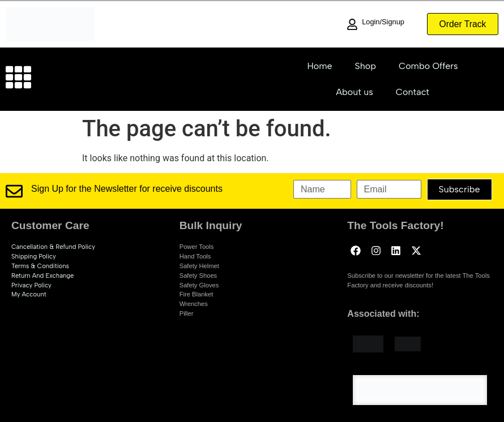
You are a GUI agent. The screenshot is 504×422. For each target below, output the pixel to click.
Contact (413, 92)
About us (354, 92)
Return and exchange (42, 275)
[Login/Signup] (349, 24)
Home (319, 66)
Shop (366, 66)
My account (29, 294)
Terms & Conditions (40, 266)
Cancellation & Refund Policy (53, 247)
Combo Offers (428, 66)
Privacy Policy (31, 285)
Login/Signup (380, 22)
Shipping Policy (34, 256)
